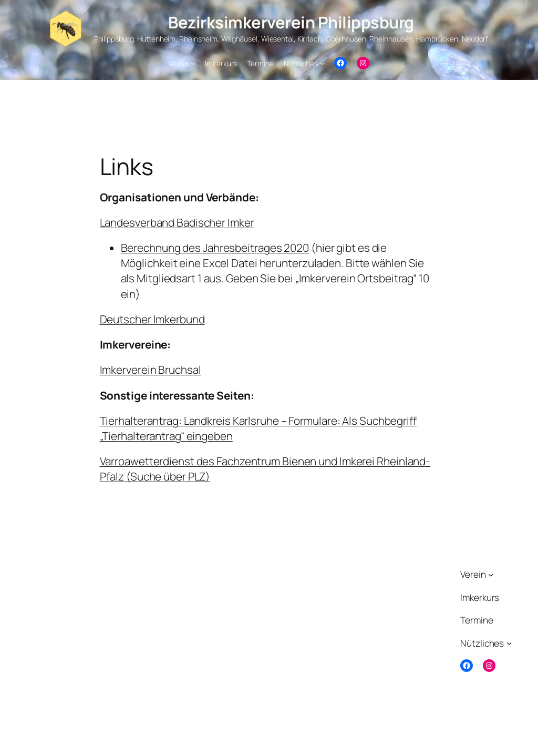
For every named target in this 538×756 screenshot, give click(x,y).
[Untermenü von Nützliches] (322, 63)
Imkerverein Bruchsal (151, 370)
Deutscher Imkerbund (152, 319)
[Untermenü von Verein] (193, 63)
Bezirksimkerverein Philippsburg (291, 22)
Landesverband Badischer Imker (177, 222)
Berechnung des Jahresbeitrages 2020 (215, 248)
